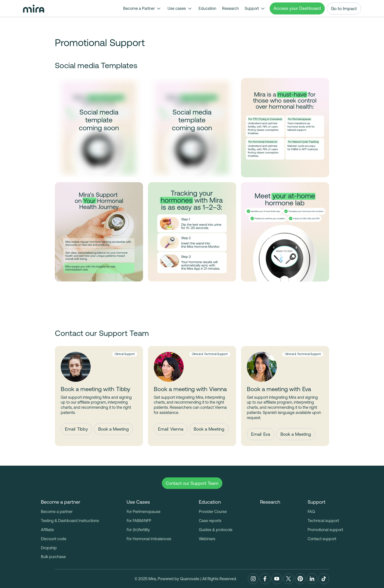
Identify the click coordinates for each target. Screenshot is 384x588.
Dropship (49, 548)
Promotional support (325, 530)
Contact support (322, 539)
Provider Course (213, 511)
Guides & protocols (216, 530)
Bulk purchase (53, 557)
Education (207, 8)
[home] (34, 9)
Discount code (54, 539)
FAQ (311, 511)
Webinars (207, 539)
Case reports (210, 521)
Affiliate (47, 530)
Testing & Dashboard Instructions (70, 521)
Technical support (323, 521)
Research (230, 8)
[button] (142, 9)
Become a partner (57, 511)
